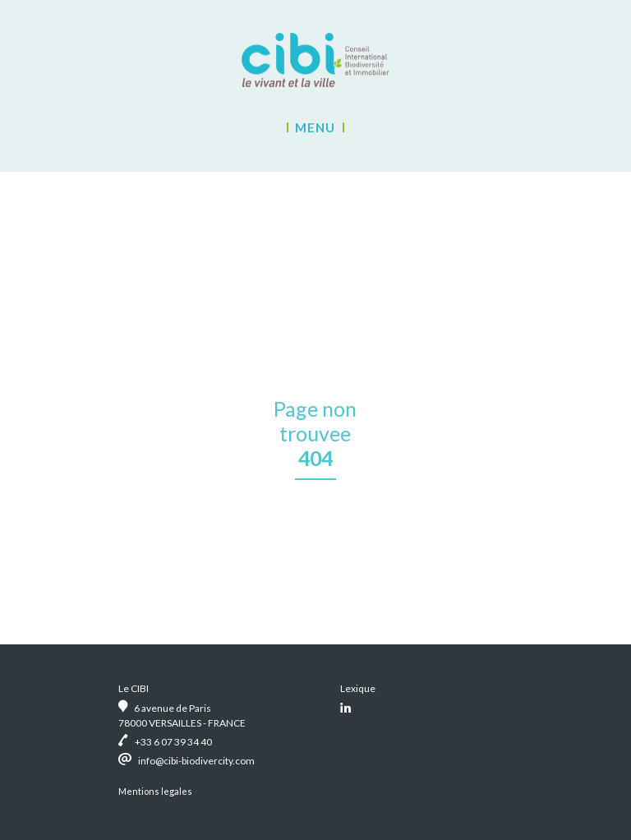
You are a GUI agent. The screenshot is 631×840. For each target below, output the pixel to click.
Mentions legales (155, 791)
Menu (315, 127)
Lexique (358, 688)
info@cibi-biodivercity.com (196, 761)
